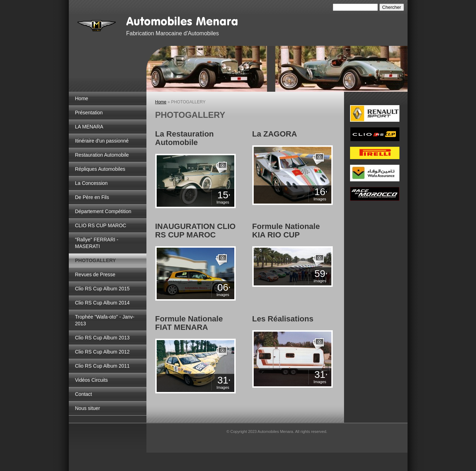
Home (82, 98)
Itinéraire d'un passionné (102, 141)
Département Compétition (103, 211)
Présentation (89, 113)
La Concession (92, 183)
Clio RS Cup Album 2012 (103, 352)
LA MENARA (89, 127)
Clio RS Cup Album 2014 (103, 303)
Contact (84, 394)
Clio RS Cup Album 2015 (103, 289)
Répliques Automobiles (100, 169)
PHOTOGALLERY (96, 260)
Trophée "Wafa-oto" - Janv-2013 (105, 320)
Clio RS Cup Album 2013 (103, 338)
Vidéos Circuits (92, 380)
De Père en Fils (92, 197)
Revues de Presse (95, 274)
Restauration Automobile (102, 155)
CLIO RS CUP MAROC (101, 225)
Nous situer (88, 408)
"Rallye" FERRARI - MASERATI (97, 243)
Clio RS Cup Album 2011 (103, 366)
